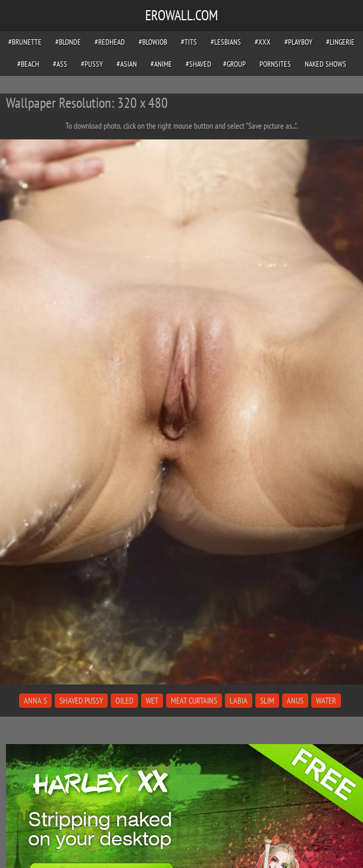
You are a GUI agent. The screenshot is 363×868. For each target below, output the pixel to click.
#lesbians (226, 42)
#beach (28, 64)
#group (234, 64)
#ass (60, 64)
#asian (127, 64)
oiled (124, 701)
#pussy (92, 64)
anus (295, 701)
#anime (161, 64)
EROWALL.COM (181, 15)
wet (152, 701)
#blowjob (153, 42)
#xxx (263, 42)
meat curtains (194, 701)
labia (239, 701)
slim (267, 701)
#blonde (68, 42)
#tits (189, 42)
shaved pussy (81, 701)
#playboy (298, 42)
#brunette (25, 42)
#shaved (198, 64)
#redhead (110, 42)
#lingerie (340, 42)
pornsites (275, 64)
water (326, 701)
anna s (35, 701)
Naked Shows (326, 64)
